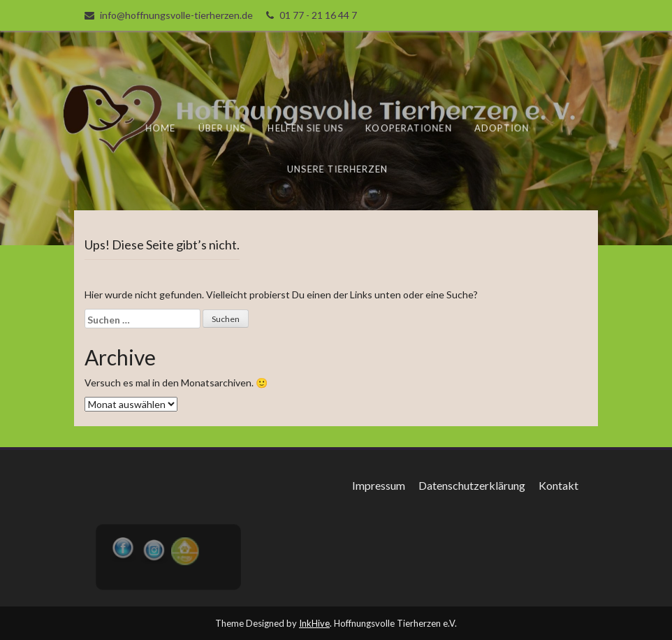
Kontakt (558, 485)
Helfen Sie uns (307, 128)
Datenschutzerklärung (472, 485)
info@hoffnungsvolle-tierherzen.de (176, 15)
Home (162, 128)
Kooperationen (409, 128)
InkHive (314, 623)
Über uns (223, 128)
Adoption (501, 128)
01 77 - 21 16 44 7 (318, 15)
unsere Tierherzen (338, 168)
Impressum (379, 485)
